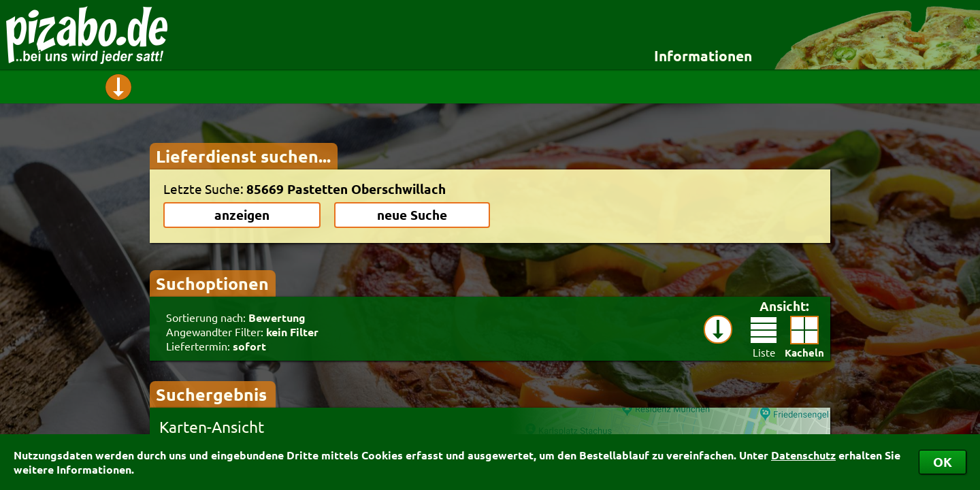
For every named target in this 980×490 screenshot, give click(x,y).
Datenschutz (803, 455)
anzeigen (242, 215)
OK (943, 462)
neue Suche (412, 215)
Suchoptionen (212, 283)
